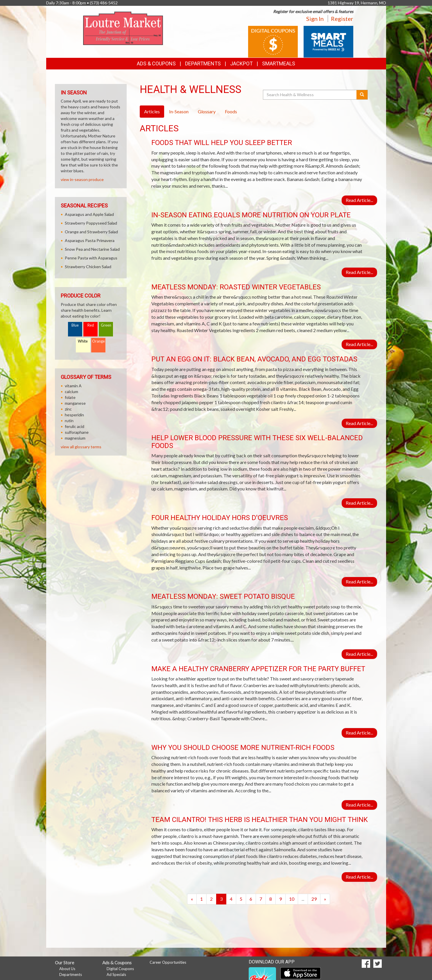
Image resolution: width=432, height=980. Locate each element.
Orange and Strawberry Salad (91, 232)
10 (292, 899)
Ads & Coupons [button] (156, 63)
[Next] (325, 899)
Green (106, 325)
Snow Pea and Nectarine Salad (92, 249)
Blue (75, 325)
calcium (71, 392)
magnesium (75, 438)
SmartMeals (279, 63)
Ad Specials (116, 974)
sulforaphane (77, 432)
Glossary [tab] (207, 111)
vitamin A (73, 386)
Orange (98, 341)
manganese (75, 403)
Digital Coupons (120, 969)
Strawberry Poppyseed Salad (91, 223)
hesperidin (74, 415)
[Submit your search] (362, 95)
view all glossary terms (81, 447)
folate (70, 397)
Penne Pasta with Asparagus (91, 258)
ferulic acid (75, 426)
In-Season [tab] (179, 111)
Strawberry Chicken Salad (88, 267)
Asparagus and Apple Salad (89, 214)
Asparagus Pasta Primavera (90, 240)
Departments (71, 974)
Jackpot (241, 63)
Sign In (315, 19)
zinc (68, 409)
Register (342, 19)
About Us (67, 969)
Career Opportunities (168, 962)
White (83, 341)
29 (314, 899)
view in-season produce (82, 179)
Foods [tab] (231, 111)
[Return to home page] (123, 28)
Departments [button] (203, 63)
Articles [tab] (152, 111)
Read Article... (359, 200)
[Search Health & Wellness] (310, 95)
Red (91, 325)
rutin (69, 421)
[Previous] (192, 899)
